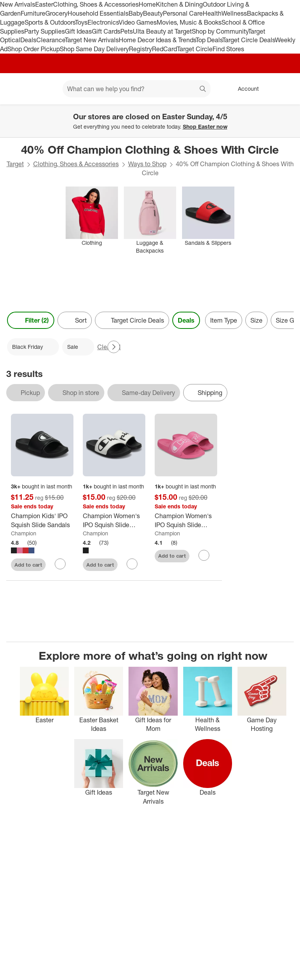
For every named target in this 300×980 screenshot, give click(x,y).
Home (147, 4)
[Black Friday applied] (33, 347)
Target (15, 164)
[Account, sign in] (244, 89)
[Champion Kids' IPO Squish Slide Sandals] (42, 521)
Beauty (153, 13)
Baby (136, 13)
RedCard (164, 49)
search (203, 90)
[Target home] (17, 89)
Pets (127, 31)
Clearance (51, 40)
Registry (140, 49)
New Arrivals (18, 4)
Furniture (33, 13)
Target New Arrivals (92, 40)
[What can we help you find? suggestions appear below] (137, 89)
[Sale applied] (78, 347)
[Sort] (75, 320)
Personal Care (183, 13)
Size (256, 320)
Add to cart (28, 565)
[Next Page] (114, 347)
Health (212, 13)
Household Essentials (98, 13)
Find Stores (228, 49)
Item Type (224, 320)
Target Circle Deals (249, 40)
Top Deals (209, 40)
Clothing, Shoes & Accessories (96, 4)
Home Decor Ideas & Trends (157, 40)
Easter (44, 4)
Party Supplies (45, 31)
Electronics (103, 22)
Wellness (234, 13)
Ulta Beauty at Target (162, 31)
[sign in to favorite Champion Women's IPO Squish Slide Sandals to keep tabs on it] (132, 564)
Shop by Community (220, 31)
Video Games (138, 22)
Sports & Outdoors (50, 22)
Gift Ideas (78, 31)
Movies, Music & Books (189, 22)
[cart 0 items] (284, 89)
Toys (81, 22)
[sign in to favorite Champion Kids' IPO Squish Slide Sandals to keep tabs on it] (60, 564)
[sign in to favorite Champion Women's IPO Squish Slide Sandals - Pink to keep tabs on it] (204, 555)
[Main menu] (45, 89)
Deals (28, 40)
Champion (24, 533)
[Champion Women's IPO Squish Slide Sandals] (114, 521)
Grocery (56, 13)
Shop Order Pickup (34, 49)
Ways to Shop (147, 164)
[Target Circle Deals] (132, 320)
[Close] (289, 113)
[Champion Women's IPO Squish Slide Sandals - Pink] (186, 521)
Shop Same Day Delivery (94, 49)
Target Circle (195, 49)
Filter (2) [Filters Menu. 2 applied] (31, 320)
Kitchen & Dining (179, 4)
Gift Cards (106, 31)
